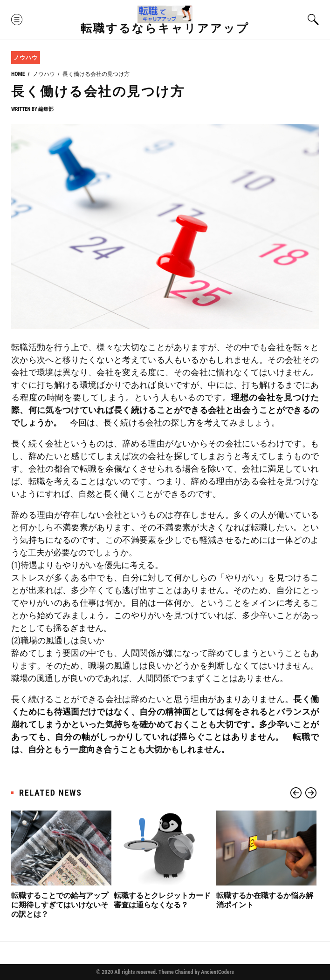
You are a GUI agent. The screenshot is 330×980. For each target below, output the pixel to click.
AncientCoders (217, 972)
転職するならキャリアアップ (165, 28)
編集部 (46, 109)
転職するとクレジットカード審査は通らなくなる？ (162, 900)
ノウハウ (26, 58)
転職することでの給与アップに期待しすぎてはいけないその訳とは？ (60, 905)
